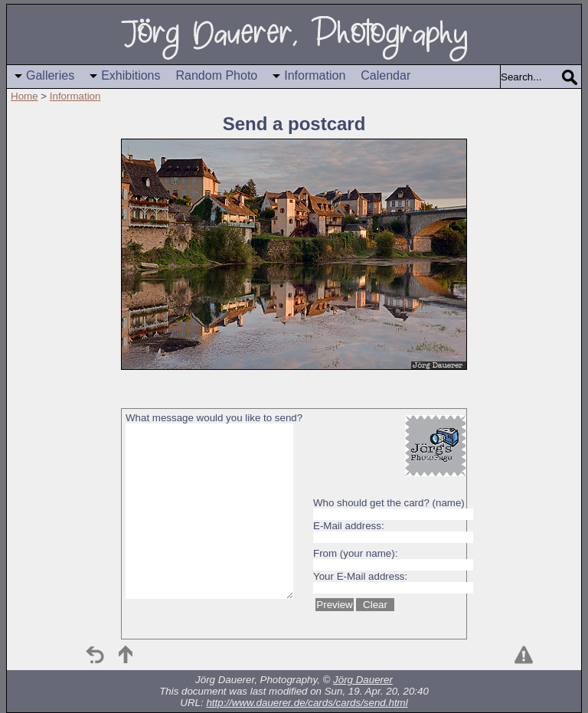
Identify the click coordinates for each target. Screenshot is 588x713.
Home (24, 96)
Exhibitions (131, 75)
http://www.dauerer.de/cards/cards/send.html (307, 703)
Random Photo (217, 75)
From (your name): (355, 553)
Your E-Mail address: (360, 576)
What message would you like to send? (214, 418)
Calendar (385, 75)
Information (315, 75)
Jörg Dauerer (363, 680)
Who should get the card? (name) (389, 503)
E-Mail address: (349, 526)
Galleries (50, 75)
